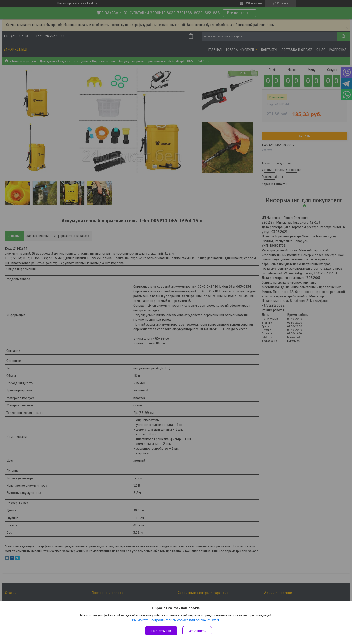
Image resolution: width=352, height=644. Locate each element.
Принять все (161, 631)
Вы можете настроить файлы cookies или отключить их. (174, 620)
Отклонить (197, 631)
